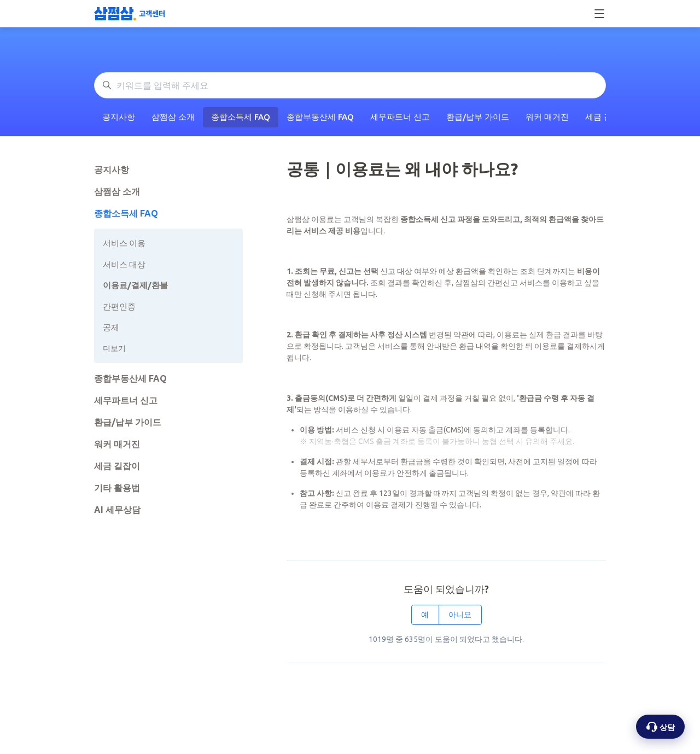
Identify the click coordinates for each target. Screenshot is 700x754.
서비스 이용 (124, 243)
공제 (111, 327)
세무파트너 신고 (400, 117)
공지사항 (119, 117)
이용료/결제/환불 (135, 285)
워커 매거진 (547, 117)
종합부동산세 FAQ (320, 117)
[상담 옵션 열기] (660, 727)
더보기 (114, 348)
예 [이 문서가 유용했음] (425, 615)
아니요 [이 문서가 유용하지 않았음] (460, 615)
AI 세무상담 (117, 510)
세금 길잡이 (117, 466)
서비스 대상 (124, 264)
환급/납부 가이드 (478, 117)
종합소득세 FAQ (241, 117)
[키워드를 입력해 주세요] (350, 85)
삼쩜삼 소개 (173, 117)
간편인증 (119, 306)
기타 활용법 (117, 488)
